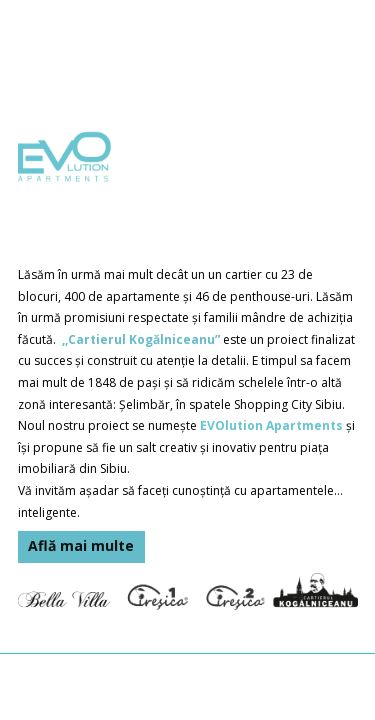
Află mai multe (81, 545)
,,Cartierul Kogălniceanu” (141, 339)
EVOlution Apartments (271, 425)
